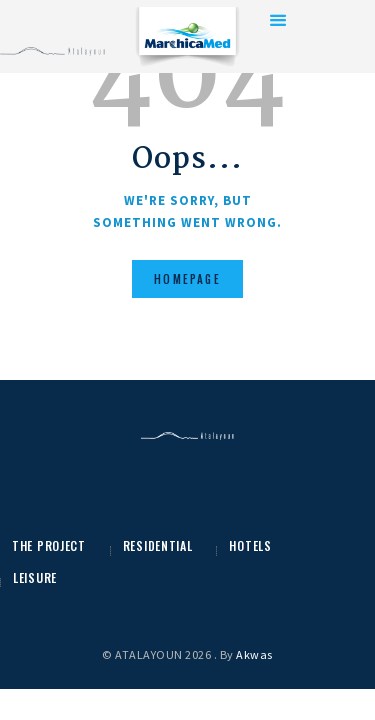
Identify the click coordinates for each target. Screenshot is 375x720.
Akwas (254, 654)
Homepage (187, 279)
